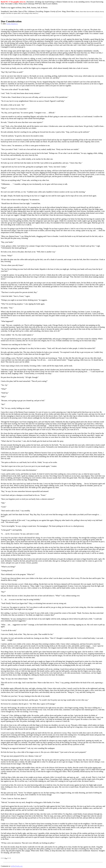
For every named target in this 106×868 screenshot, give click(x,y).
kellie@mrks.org (17, 866)
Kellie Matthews (12, 24)
